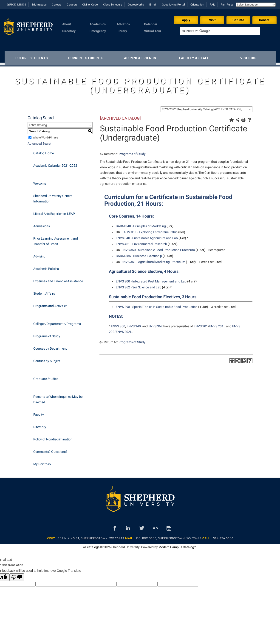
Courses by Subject (47, 359)
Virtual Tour (153, 31)
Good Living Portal (173, 5)
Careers (57, 5)
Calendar (151, 24)
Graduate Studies (46, 376)
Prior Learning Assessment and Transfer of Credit (56, 239)
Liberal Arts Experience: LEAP (54, 211)
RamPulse (227, 5)
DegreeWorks (136, 5)
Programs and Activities (50, 304)
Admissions (42, 224)
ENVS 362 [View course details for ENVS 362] (156, 324)
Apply (186, 20)
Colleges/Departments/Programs (57, 321)
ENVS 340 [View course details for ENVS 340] (134, 324)
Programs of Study (47, 334)
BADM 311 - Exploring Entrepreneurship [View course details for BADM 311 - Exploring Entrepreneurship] (150, 230)
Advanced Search (40, 141)
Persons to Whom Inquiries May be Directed (58, 397)
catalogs (93, 545)
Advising (39, 254)
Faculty (39, 412)
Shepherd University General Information (53, 196)
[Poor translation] (17, 575)
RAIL (212, 5)
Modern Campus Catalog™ (177, 545)
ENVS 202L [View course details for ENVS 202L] (124, 329)
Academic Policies (46, 266)
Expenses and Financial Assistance (58, 279)
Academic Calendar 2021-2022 (55, 163)
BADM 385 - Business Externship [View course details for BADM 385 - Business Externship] (139, 254)
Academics (98, 24)
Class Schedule (113, 5)
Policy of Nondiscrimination (53, 437)
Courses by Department (50, 346)
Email (153, 5)
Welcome (40, 181)
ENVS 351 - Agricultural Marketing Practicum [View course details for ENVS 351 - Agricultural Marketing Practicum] (153, 260)
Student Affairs (44, 291)
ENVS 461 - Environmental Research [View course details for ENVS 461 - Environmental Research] (141, 242)
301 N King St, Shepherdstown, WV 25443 (91, 536)
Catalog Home (44, 151)
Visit (212, 20)
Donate (264, 20)
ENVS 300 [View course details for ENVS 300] (118, 324)
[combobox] (206, 107)
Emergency (98, 31)
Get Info (238, 20)
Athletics (123, 24)
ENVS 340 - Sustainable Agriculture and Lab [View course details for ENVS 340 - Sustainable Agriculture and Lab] (147, 236)
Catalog (72, 5)
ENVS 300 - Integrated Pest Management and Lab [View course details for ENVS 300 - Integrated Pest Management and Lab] (151, 279)
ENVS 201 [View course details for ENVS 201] (201, 324)
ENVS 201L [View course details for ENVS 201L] (217, 324)
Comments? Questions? (50, 449)
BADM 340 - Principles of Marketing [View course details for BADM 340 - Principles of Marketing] (141, 224)
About (67, 24)
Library (122, 31)
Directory (69, 31)
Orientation (197, 5)
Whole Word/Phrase (45, 135)
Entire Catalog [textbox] (38, 123)
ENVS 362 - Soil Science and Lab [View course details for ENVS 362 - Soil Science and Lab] (139, 285)
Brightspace (39, 5)
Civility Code (90, 5)
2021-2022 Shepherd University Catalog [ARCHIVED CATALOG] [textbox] (202, 107)
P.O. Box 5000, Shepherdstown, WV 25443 (169, 536)
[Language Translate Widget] (256, 5)
